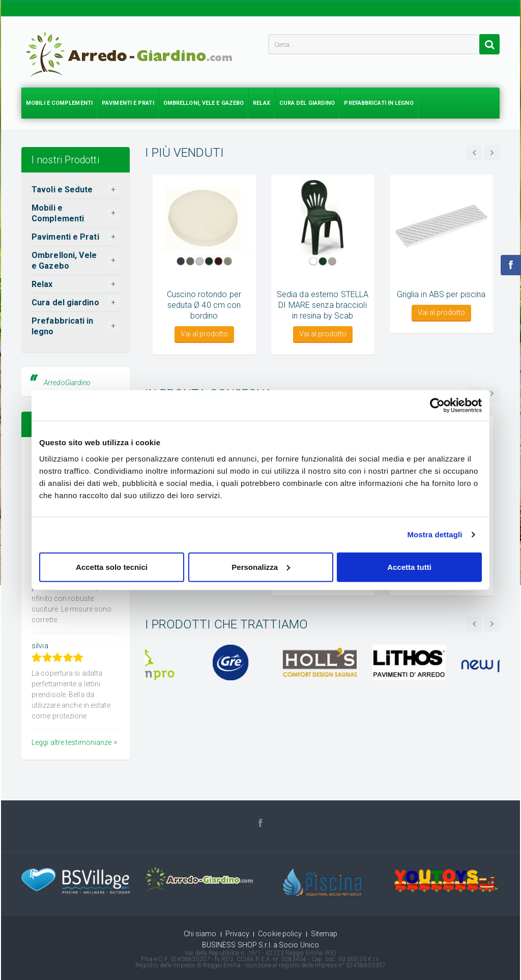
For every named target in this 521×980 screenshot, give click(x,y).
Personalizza (261, 567)
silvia (40, 646)
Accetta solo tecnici (112, 567)
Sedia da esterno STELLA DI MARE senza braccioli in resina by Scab (323, 305)
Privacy (238, 934)
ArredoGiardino (67, 383)
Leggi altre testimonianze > (75, 742)
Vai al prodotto (204, 334)
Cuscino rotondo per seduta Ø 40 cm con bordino (204, 305)
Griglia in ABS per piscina (441, 294)
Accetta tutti (409, 567)
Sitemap (324, 934)
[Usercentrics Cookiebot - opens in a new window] (437, 406)
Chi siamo (200, 934)
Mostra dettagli (435, 535)
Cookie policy (280, 934)
